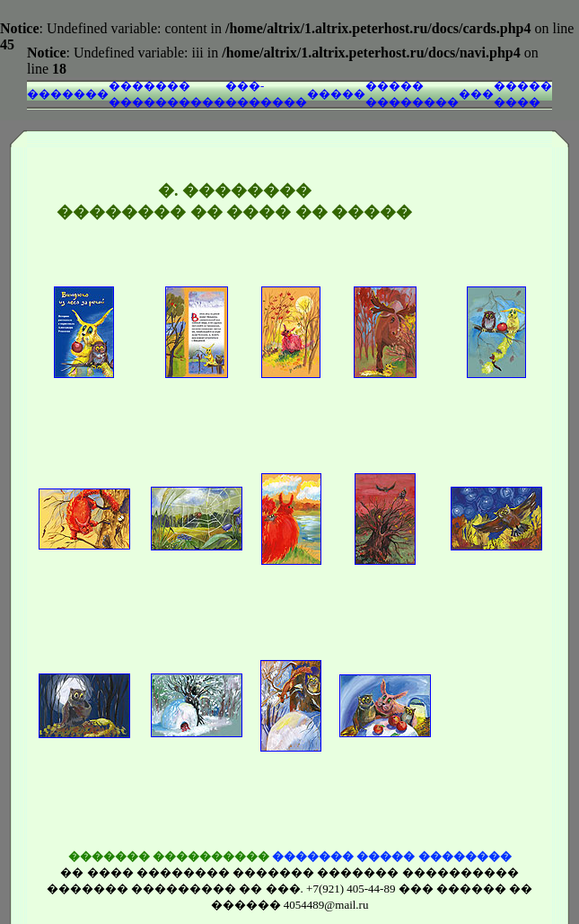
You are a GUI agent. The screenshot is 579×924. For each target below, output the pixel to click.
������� (68, 94)
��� (476, 94)
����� (336, 94)
